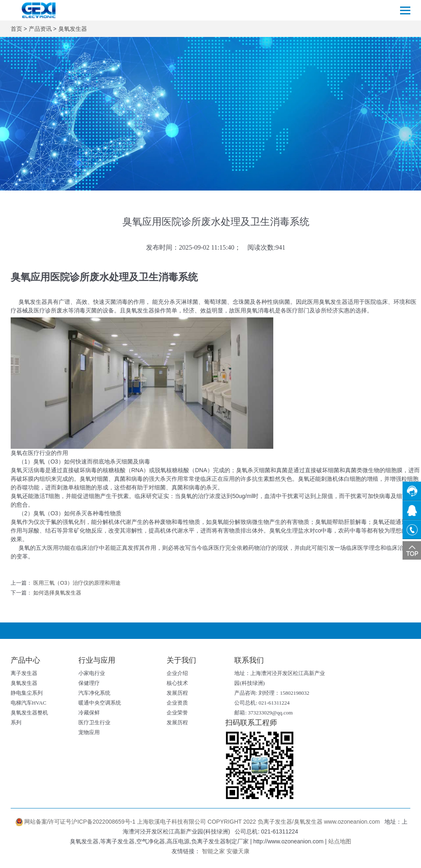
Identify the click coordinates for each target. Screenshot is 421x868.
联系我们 (249, 660)
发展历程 (177, 693)
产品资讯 (40, 29)
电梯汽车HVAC (29, 703)
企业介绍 (177, 673)
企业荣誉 (177, 713)
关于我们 (181, 660)
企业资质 (177, 703)
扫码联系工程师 (251, 723)
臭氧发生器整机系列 (29, 718)
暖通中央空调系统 (100, 703)
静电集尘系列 (27, 693)
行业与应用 (97, 660)
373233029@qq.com (270, 713)
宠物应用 (89, 732)
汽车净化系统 (94, 693)
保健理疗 (89, 683)
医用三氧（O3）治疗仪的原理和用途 (77, 583)
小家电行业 (92, 673)
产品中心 (25, 660)
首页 (16, 29)
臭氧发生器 (73, 29)
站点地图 (340, 841)
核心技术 (177, 683)
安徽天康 (238, 851)
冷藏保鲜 (89, 713)
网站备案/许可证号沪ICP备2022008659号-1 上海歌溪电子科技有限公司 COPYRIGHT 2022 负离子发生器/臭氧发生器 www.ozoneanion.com (198, 822)
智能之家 (213, 851)
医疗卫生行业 (94, 722)
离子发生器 (24, 673)
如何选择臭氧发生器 (57, 593)
